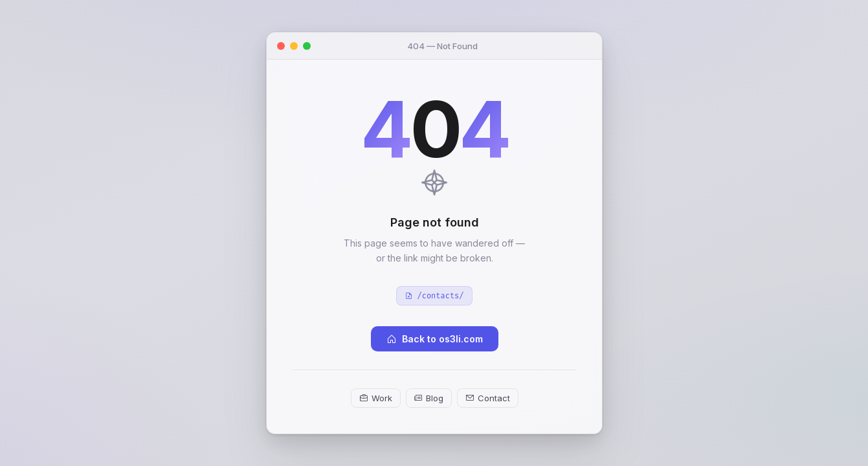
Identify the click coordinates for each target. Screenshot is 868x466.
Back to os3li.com (434, 339)
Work (375, 398)
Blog (428, 398)
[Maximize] (307, 45)
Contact (487, 398)
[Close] (281, 45)
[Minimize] (294, 45)
